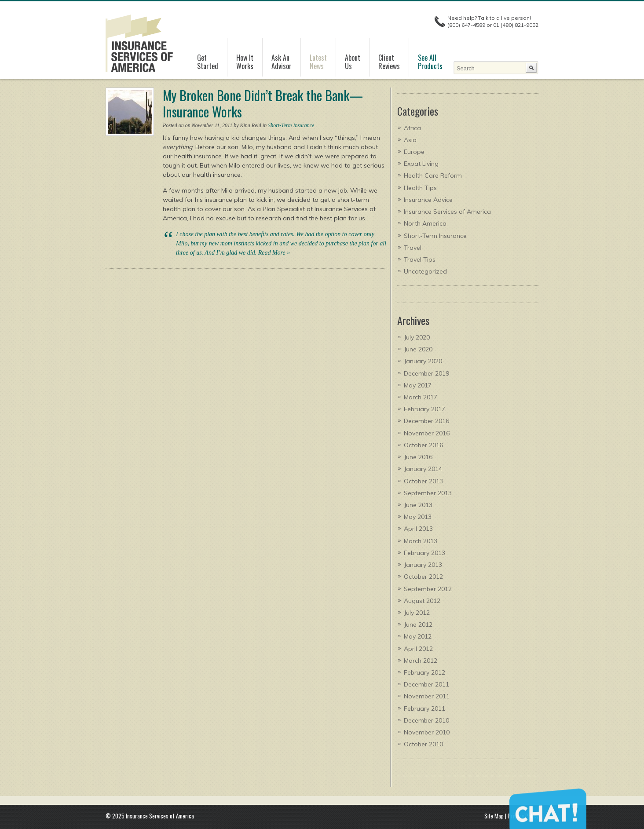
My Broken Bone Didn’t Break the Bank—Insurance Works (263, 103)
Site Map (494, 816)
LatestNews (318, 62)
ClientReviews (389, 62)
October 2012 (423, 577)
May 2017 (418, 385)
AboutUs (353, 62)
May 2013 (418, 517)
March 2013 (421, 541)
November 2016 (427, 433)
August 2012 (422, 601)
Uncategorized (425, 271)
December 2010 (426, 720)
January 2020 (423, 361)
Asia (410, 140)
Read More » (274, 253)
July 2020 (417, 337)
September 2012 (428, 589)
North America (425, 223)
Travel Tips (420, 259)
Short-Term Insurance (291, 125)
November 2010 (427, 732)
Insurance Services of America (447, 212)
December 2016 (426, 421)
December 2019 (426, 373)
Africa (412, 128)
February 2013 (424, 553)
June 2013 (418, 505)
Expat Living (421, 164)
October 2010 (423, 744)
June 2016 (418, 457)
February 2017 (424, 409)
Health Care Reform (433, 175)
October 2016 (423, 445)
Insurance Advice (428, 200)
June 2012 (418, 624)
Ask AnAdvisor (282, 62)
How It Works (245, 62)
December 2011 (426, 684)
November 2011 (427, 696)
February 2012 (424, 672)
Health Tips (420, 188)
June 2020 (418, 349)
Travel (413, 248)
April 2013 (418, 529)
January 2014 (423, 469)
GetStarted (208, 62)
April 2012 (418, 649)
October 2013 (423, 481)
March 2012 (421, 661)
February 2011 (424, 708)
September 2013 (428, 493)
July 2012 (417, 613)
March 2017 (421, 397)
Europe (414, 152)
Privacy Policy (523, 816)
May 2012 (418, 636)
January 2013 (423, 565)
